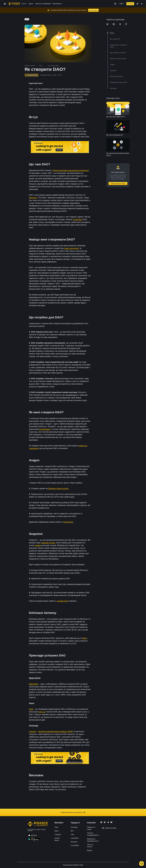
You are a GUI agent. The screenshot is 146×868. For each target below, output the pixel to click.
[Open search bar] (115, 4)
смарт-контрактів (71, 248)
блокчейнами (45, 429)
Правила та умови (91, 828)
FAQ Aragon (68, 522)
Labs (72, 834)
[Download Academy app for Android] (34, 840)
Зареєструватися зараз (118, 183)
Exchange (74, 827)
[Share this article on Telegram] (120, 24)
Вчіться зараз (93, 10)
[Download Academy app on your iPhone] (33, 835)
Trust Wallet (75, 845)
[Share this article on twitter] (107, 24)
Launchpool (75, 838)
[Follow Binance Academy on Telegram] (108, 822)
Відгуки (90, 850)
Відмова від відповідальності (93, 840)
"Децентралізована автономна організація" (71, 170)
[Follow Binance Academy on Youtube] (111, 822)
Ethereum (33, 198)
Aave (31, 709)
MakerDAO (34, 684)
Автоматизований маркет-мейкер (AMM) (56, 731)
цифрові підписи (48, 543)
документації (62, 601)
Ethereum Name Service (58, 488)
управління (78, 219)
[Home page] (14, 4)
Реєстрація (130, 4)
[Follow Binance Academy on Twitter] (105, 822)
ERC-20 (42, 712)
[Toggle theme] (142, 4)
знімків (38, 545)
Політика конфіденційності (93, 834)
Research (74, 842)
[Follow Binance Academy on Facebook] (101, 822)
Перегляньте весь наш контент (73, 812)
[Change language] (137, 4)
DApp (85, 638)
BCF (72, 831)
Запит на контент (90, 846)
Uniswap (33, 731)
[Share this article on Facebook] (114, 24)
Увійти (121, 4)
